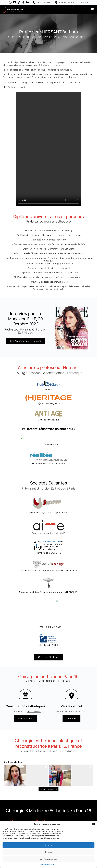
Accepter (48, 845)
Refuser (49, 852)
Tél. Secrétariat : (26, 711)
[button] (93, 824)
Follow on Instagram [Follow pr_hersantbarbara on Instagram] (48, 789)
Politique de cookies (47, 865)
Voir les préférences (49, 859)
